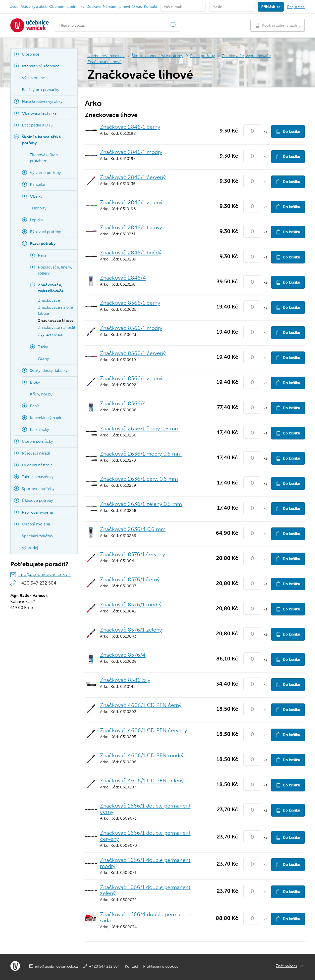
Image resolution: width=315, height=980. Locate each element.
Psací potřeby (202, 56)
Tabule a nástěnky (38, 477)
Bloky (35, 382)
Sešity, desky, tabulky (49, 370)
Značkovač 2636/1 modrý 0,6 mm (141, 454)
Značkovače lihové (104, 62)
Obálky (36, 196)
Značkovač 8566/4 (123, 403)
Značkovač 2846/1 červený (133, 177)
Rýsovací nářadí (36, 453)
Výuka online (33, 78)
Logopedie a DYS (37, 125)
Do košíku (288, 131)
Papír (35, 406)
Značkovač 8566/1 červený (133, 353)
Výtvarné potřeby (45, 173)
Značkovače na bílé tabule (55, 310)
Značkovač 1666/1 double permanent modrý (145, 863)
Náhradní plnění (116, 7)
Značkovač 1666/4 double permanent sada (146, 917)
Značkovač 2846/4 (123, 278)
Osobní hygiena (36, 524)
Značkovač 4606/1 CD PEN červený (143, 730)
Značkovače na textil (57, 327)
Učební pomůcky (37, 441)
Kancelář (38, 184)
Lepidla (36, 220)
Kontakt (151, 7)
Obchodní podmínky (67, 7)
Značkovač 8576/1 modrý (131, 605)
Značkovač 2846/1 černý (130, 127)
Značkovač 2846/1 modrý (131, 152)
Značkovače (49, 300)
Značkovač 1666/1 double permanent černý (145, 809)
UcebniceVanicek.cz (106, 56)
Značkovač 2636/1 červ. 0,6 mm (139, 479)
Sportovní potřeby (38, 489)
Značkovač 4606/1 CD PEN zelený (142, 781)
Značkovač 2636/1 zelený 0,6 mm (141, 504)
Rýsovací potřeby (45, 232)
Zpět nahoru (286, 966)
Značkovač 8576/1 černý (130, 579)
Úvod (14, 7)
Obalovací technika (39, 113)
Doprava (94, 7)
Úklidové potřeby (37, 500)
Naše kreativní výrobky (42, 101)
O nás (137, 7)
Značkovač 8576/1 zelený (131, 630)
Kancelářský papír (46, 418)
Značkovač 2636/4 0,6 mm (133, 529)
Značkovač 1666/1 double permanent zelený (145, 890)
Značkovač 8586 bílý (125, 680)
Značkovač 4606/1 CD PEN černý (141, 705)
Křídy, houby (41, 394)
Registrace (296, 7)
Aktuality (34, 7)
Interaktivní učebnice (41, 66)
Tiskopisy (38, 208)
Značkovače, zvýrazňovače (246, 56)
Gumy (43, 359)
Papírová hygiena (37, 512)
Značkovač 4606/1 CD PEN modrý (142, 755)
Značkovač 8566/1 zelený (131, 378)
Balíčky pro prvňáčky (41, 90)
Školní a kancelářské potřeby (157, 56)
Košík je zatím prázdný (278, 25)
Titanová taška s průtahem (44, 158)
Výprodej (30, 548)
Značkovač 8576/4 (123, 655)
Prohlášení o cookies (161, 966)
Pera (42, 255)
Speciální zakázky (38, 536)
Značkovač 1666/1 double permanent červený (145, 836)
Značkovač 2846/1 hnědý (131, 253)
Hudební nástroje (37, 465)
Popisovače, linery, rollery (55, 270)
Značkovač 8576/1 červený (133, 554)
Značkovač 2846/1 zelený (131, 202)
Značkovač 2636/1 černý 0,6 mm (140, 429)
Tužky (43, 347)
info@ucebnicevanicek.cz (44, 574)
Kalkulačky (39, 430)
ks (265, 131)
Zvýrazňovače (51, 335)
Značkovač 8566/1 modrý (131, 328)
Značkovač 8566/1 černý (130, 303)
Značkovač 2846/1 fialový (131, 227)
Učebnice (31, 54)
